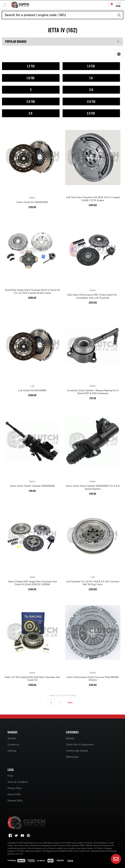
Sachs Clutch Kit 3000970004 (32, 202)
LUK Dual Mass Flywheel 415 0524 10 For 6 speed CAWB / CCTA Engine (93, 199)
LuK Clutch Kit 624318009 (32, 391)
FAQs (10, 776)
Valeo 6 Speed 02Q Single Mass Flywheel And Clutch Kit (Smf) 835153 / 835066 (32, 583)
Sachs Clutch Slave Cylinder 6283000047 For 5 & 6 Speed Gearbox (93, 487)
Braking (70, 738)
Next (72, 703)
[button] (119, 54)
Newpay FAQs (15, 801)
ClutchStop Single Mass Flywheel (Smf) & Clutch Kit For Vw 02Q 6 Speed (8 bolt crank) (32, 291)
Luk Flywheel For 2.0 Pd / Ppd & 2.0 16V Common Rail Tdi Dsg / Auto (93, 583)
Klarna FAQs (14, 794)
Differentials (72, 757)
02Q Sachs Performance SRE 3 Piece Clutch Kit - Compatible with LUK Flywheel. (93, 296)
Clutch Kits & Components (80, 745)
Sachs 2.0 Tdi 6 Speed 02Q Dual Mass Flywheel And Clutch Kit (32, 679)
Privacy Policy (15, 788)
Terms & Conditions (18, 782)
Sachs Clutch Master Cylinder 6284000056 (32, 486)
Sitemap (12, 751)
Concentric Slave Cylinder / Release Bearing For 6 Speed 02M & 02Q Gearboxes (93, 392)
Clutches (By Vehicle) (77, 751)
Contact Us (13, 745)
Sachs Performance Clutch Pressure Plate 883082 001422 (93, 679)
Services (12, 738)
